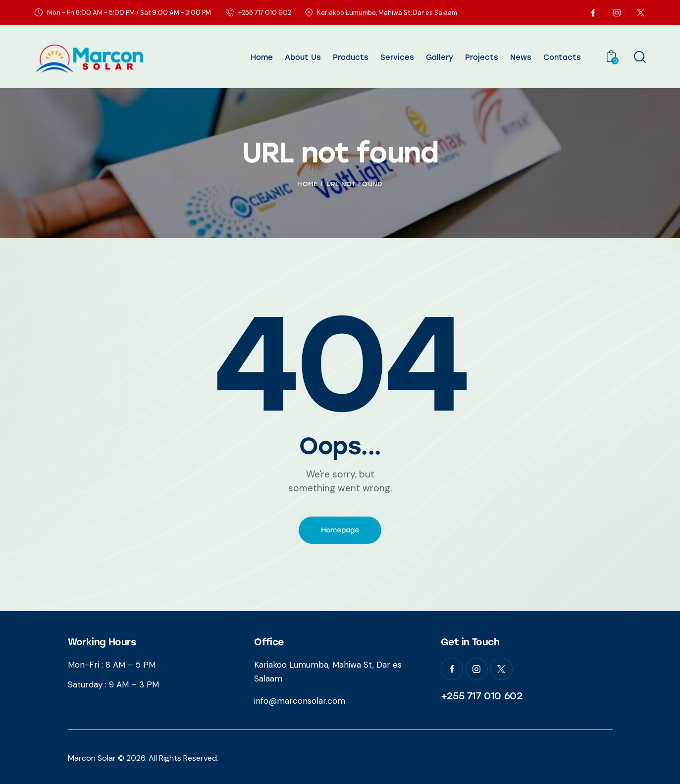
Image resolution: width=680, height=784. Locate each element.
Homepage (340, 530)
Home (307, 184)
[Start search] (639, 57)
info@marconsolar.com (300, 701)
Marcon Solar (92, 758)
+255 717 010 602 (482, 696)
